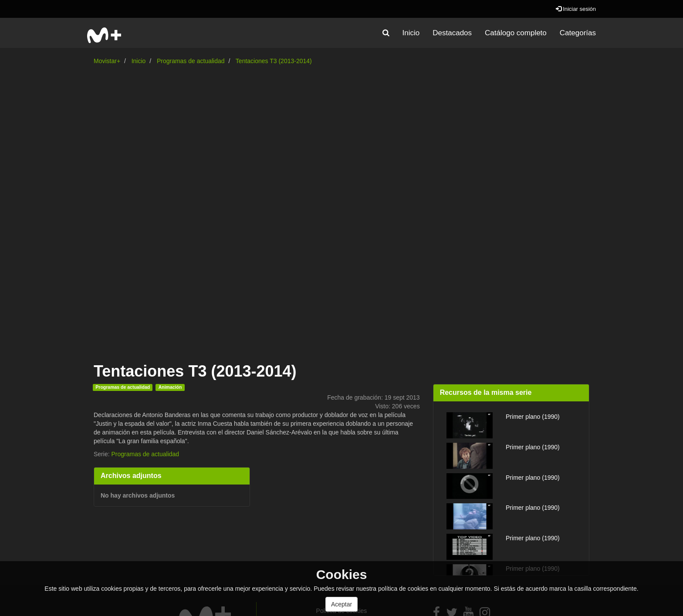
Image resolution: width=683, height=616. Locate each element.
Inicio (411, 33)
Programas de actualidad (191, 61)
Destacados (452, 33)
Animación (170, 387)
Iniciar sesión (576, 9)
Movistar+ (107, 61)
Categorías (578, 33)
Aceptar (341, 604)
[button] (386, 33)
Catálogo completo (516, 33)
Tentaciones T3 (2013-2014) (274, 61)
